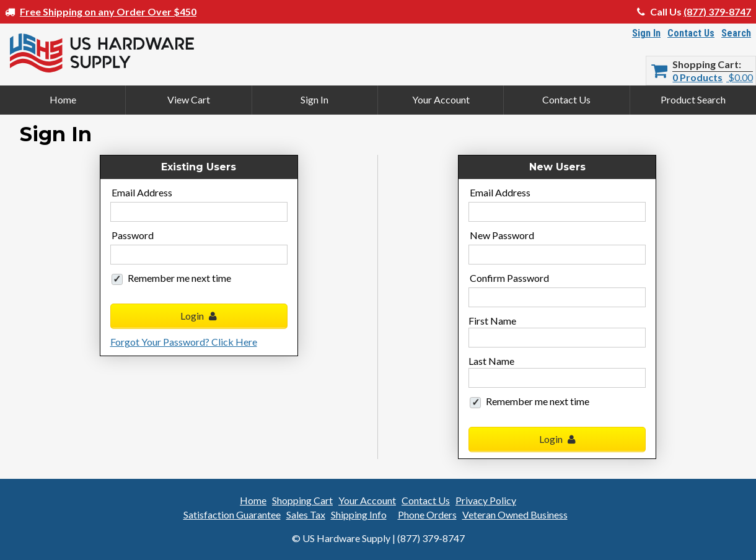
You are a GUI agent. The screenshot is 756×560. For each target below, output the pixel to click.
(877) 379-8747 (717, 11)
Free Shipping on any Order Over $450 (108, 11)
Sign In (646, 33)
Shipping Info (359, 514)
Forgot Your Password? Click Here (184, 342)
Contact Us (691, 33)
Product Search (693, 99)
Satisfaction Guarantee (232, 514)
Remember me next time (179, 278)
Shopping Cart (705, 64)
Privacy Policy (486, 500)
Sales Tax (306, 514)
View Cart (189, 99)
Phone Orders (427, 514)
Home (63, 99)
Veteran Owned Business (515, 514)
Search (736, 33)
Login (199, 316)
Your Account (441, 99)
